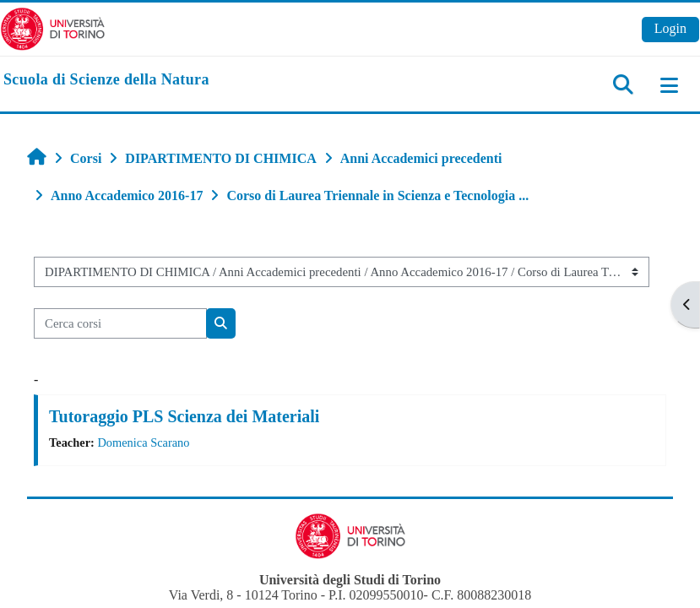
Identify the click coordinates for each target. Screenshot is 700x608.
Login (670, 28)
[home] (106, 80)
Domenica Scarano (143, 442)
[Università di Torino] (53, 27)
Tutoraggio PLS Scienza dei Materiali (184, 416)
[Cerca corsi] (120, 323)
